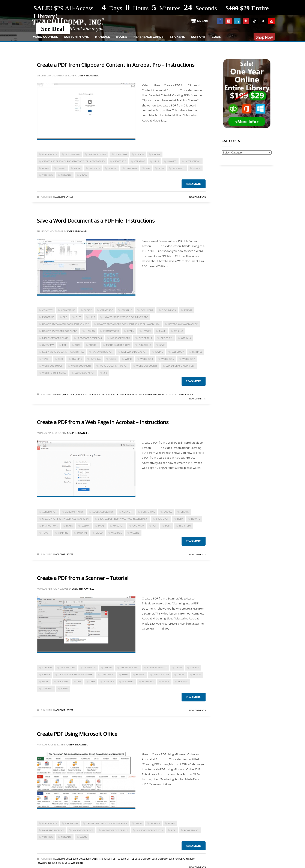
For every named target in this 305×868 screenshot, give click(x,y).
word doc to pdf (52, 366)
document (147, 310)
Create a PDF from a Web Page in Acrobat (66, 519)
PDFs (161, 168)
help (156, 161)
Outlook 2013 (166, 859)
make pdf (94, 168)
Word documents (147, 366)
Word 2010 (64, 863)
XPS (105, 373)
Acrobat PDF (50, 154)
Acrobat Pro (73, 154)
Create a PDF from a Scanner (76, 674)
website (135, 533)
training (47, 175)
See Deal (53, 29)
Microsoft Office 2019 (55, 338)
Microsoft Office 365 (89, 338)
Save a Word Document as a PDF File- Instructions (96, 221)
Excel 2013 (85, 859)
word (128, 359)
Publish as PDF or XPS (118, 345)
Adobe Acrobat (97, 154)
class (179, 668)
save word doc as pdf (134, 352)
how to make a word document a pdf (126, 317)
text (61, 359)
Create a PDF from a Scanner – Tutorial (83, 578)
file (65, 317)
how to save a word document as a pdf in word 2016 (128, 324)
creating (140, 161)
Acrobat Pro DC (74, 512)
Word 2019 (189, 359)
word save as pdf (85, 373)
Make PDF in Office (53, 830)
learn (46, 168)
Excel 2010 (72, 859)
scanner (109, 681)
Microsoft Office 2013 (150, 830)
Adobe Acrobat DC (103, 512)
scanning (148, 681)
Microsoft (69, 394)
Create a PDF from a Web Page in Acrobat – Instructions (103, 422)
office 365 (167, 338)
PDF (148, 168)
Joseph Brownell (88, 75)
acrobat (47, 668)
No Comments (197, 197)
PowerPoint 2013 (47, 863)
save (162, 345)
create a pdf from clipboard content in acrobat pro (73, 161)
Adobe (108, 668)
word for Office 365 (54, 373)
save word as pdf (103, 352)
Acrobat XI (90, 668)
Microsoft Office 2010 (115, 830)
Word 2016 (168, 359)
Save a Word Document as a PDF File (63, 352)
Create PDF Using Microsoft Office (77, 734)
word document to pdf (114, 366)
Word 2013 (147, 359)
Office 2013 (83, 394)
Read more (194, 184)
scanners (128, 681)
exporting (48, 317)
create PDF (119, 161)
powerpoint (191, 830)
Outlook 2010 (149, 859)
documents (169, 310)
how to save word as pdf (183, 324)
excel (139, 823)
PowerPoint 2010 (185, 859)
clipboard (121, 154)
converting (68, 310)
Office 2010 (119, 859)
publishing (145, 345)
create (156, 154)
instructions (193, 161)
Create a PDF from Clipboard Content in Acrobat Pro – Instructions (116, 65)
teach (197, 168)
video (83, 175)
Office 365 (125, 394)
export (188, 310)
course (140, 154)
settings (197, 352)
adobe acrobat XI (157, 668)
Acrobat (60, 197)
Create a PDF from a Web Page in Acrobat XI (123, 519)
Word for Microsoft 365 (180, 366)
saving (159, 352)
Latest (69, 197)
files (78, 317)
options (186, 338)
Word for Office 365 (183, 394)
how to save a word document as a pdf (65, 324)
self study (179, 168)
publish (93, 345)
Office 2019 (145, 338)
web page (116, 533)
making (113, 168)
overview (131, 168)
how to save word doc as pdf (60, 331)
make (77, 168)
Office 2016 (97, 394)
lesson (62, 168)
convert (47, 310)
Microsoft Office (83, 830)
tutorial (66, 175)
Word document (81, 366)
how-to (172, 161)
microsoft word (120, 338)
